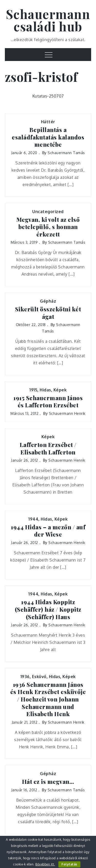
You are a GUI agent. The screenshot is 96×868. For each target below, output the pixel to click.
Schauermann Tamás (66, 153)
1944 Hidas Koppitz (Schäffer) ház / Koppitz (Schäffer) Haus (48, 609)
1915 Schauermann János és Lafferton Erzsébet (48, 402)
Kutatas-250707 (48, 96)
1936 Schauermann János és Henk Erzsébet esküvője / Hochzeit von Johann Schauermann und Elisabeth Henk (48, 699)
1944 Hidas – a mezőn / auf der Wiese (48, 531)
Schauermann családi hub (48, 20)
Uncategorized (48, 212)
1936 (25, 677)
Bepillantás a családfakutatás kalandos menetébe (48, 137)
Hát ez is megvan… (48, 782)
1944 (33, 519)
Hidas (45, 390)
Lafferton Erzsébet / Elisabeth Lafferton (48, 448)
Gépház (48, 301)
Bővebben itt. (45, 864)
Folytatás (69, 864)
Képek (60, 390)
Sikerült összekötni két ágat (48, 313)
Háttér (48, 122)
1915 (33, 390)
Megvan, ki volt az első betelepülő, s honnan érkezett (48, 227)
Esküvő (39, 677)
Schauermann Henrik (67, 413)
